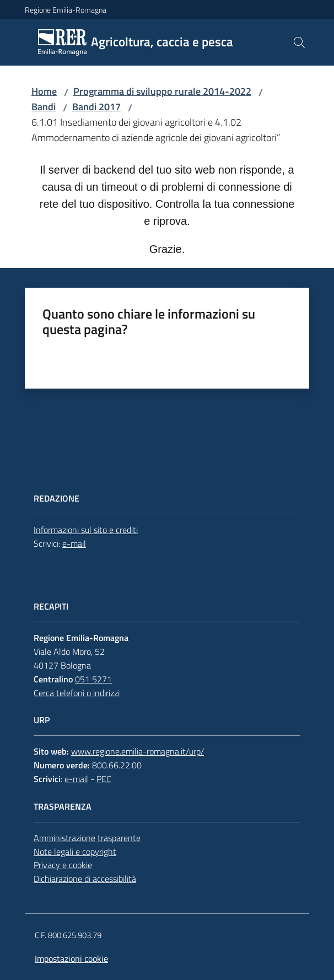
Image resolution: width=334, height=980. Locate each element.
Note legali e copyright (75, 852)
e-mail (74, 543)
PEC (104, 779)
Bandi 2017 (96, 107)
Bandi (44, 107)
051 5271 (93, 679)
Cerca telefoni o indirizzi (77, 693)
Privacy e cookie (63, 865)
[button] (299, 42)
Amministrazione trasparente (87, 838)
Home (44, 91)
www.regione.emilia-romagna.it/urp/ (138, 751)
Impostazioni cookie (71, 959)
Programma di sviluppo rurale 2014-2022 (162, 91)
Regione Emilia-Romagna (66, 10)
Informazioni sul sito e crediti (86, 530)
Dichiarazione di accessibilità (85, 879)
